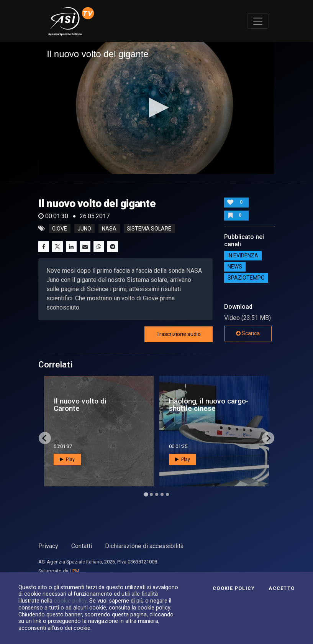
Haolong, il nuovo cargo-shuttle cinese (209, 405)
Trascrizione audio (179, 334)
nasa (109, 229)
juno (84, 229)
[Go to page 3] (157, 494)
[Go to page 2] (151, 494)
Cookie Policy (234, 588)
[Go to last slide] (45, 438)
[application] (156, 108)
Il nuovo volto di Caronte (80, 405)
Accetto (282, 588)
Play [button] (67, 460)
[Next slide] (268, 438)
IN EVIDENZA (243, 256)
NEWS (235, 267)
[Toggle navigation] (258, 21)
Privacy (48, 546)
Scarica (248, 333)
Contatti (82, 546)
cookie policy (70, 601)
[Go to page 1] (146, 495)
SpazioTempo (246, 278)
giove (60, 229)
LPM (75, 571)
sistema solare (149, 229)
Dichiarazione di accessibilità (144, 546)
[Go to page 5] (167, 494)
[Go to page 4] (162, 494)
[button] (156, 108)
